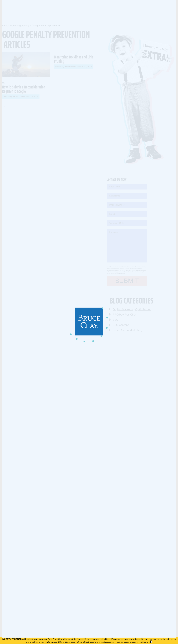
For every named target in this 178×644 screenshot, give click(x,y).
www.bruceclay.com (107, 642)
